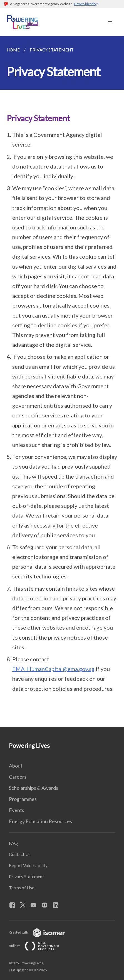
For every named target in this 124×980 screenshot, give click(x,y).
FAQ (13, 843)
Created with (41, 932)
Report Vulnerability (28, 865)
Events (17, 810)
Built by (39, 946)
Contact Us (20, 854)
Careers (18, 777)
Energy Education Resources (40, 821)
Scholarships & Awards (34, 788)
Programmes (23, 799)
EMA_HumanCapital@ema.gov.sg (53, 669)
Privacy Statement (26, 876)
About (16, 766)
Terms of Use (22, 888)
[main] (62, 381)
